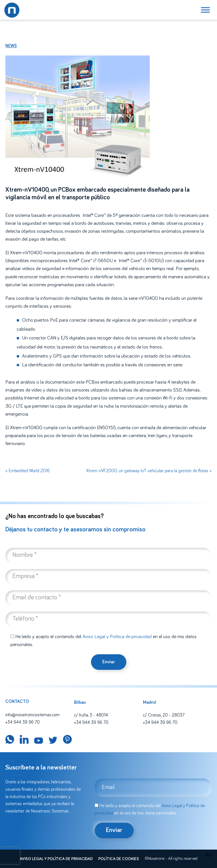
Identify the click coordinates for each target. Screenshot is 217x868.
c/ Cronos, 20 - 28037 (164, 715)
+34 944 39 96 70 (23, 722)
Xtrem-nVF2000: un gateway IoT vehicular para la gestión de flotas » (149, 471)
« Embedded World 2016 (28, 471)
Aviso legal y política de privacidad (56, 859)
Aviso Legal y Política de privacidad (117, 637)
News (11, 46)
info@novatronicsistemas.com (32, 715)
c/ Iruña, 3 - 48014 (91, 715)
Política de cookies (119, 859)
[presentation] (10, 856)
